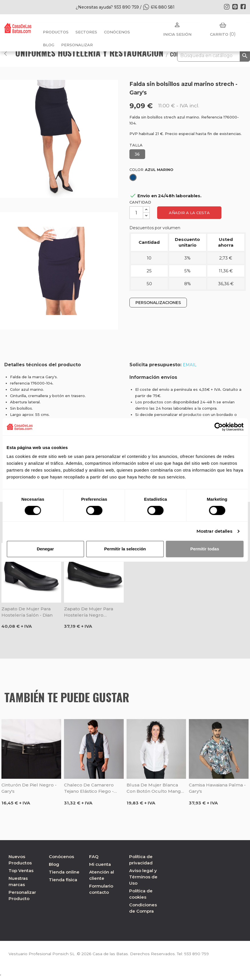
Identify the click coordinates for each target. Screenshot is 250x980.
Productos (56, 32)
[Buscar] (214, 56)
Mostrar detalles (215, 531)
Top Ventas (21, 871)
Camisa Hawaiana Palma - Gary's (217, 788)
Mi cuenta (100, 864)
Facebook (243, 7)
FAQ (94, 857)
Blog (54, 864)
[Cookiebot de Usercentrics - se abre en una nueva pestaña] (218, 427)
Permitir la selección (125, 549)
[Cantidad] (136, 213)
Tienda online (64, 872)
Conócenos (117, 32)
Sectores (86, 32)
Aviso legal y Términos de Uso (143, 877)
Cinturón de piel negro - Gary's (29, 788)
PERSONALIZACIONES (158, 303)
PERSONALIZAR (77, 45)
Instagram (227, 7)
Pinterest (235, 7)
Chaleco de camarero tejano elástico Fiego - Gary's (89, 788)
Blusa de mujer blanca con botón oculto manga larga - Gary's (155, 788)
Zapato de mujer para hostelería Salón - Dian (27, 612)
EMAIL (190, 365)
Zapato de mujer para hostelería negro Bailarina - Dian (89, 612)
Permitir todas (205, 549)
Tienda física (63, 880)
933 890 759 (194, 954)
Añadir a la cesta (189, 213)
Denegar (45, 549)
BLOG (49, 45)
